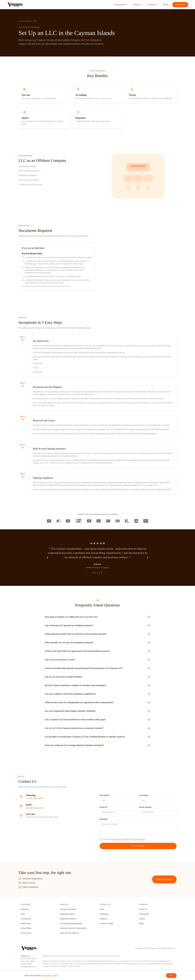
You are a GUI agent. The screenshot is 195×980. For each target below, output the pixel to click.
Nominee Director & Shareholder (73, 928)
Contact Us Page (106, 923)
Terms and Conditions (121, 839)
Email (102, 909)
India (23, 914)
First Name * (105, 795)
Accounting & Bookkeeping (71, 923)
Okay (171, 975)
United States (26, 928)
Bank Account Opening (70, 933)
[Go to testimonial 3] (98, 573)
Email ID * (104, 807)
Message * (104, 819)
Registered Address (68, 919)
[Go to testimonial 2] (95, 573)
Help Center (144, 914)
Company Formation (68, 909)
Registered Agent (67, 914)
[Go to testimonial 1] (93, 573)
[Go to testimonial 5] (102, 573)
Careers (142, 919)
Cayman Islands (25, 21)
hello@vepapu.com (35, 808)
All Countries (26, 933)
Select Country (164, 879)
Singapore (25, 909)
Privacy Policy (139, 839)
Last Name (144, 795)
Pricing (165, 5)
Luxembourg (26, 919)
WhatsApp (104, 914)
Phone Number (145, 807)
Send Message (138, 846)
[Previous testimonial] (48, 558)
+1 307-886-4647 (35, 798)
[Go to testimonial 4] (100, 573)
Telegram (103, 919)
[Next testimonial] (148, 558)
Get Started (180, 5)
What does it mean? (50, 975)
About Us (143, 909)
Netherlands (26, 923)
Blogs (142, 923)
